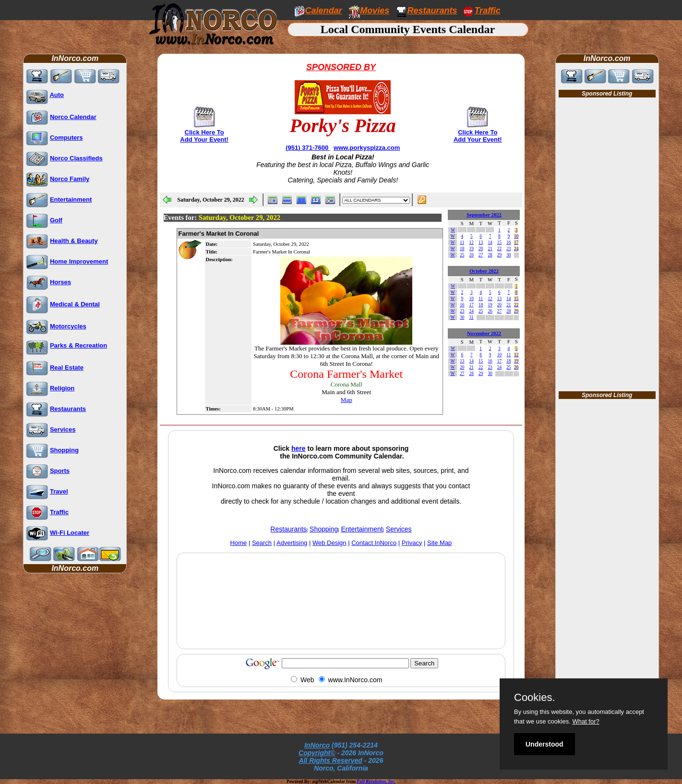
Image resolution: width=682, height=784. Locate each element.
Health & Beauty (74, 241)
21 (490, 249)
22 (499, 249)
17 (516, 242)
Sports (60, 471)
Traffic (59, 512)
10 (516, 236)
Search (262, 543)
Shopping (64, 450)
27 (481, 255)
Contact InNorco (374, 543)
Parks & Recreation (78, 345)
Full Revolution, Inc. (376, 782)
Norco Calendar (73, 117)
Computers (66, 138)
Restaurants (432, 11)
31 (472, 317)
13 (481, 242)
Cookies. (535, 698)
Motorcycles (68, 326)
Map (347, 400)
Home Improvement (79, 261)
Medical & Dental (75, 304)
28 (490, 255)
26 (472, 255)
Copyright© (317, 753)
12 (472, 242)
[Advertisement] (341, 623)
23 (509, 249)
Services (63, 429)
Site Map (439, 543)
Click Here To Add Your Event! (204, 136)
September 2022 (484, 215)
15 (499, 242)
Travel (59, 491)
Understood (544, 744)
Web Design (329, 543)
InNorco (317, 745)
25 (462, 255)
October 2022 (484, 271)
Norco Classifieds (76, 158)
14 (490, 242)
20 (481, 249)
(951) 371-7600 (308, 148)
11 (462, 242)
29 (499, 255)
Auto (57, 95)
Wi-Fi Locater (70, 533)
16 (509, 242)
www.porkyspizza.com (367, 148)
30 (509, 255)
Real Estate (67, 368)
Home (239, 543)
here (299, 448)
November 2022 (484, 333)
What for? (586, 721)
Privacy (412, 543)
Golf (56, 220)
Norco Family (70, 179)
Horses (60, 282)
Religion (62, 388)
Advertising (292, 543)
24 (516, 249)
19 (472, 249)
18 (462, 249)
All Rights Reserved (331, 760)
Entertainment (71, 199)
